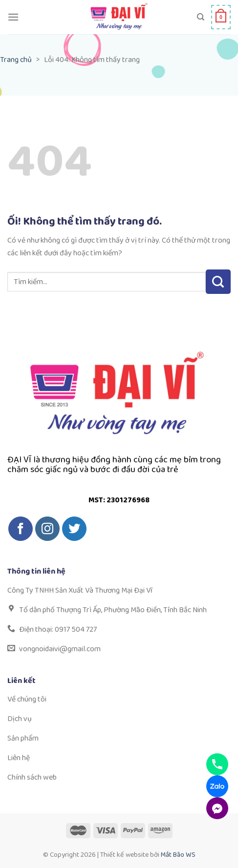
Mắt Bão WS (178, 855)
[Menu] (13, 17)
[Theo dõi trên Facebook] (21, 529)
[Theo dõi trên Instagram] (47, 529)
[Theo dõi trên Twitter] (74, 529)
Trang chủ (16, 60)
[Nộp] (218, 282)
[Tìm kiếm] (201, 17)
